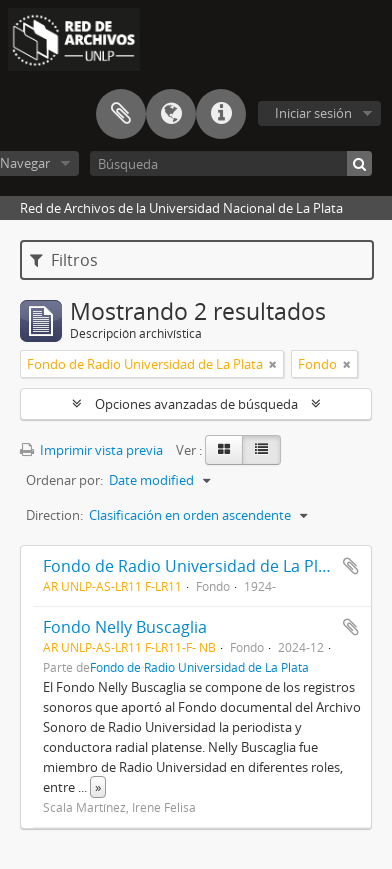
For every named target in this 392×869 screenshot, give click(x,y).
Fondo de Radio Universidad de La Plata (192, 566)
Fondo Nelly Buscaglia (125, 627)
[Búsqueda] (231, 163)
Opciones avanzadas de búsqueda (196, 404)
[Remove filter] (273, 364)
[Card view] (224, 450)
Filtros (64, 260)
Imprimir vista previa (91, 450)
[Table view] (261, 450)
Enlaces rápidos (221, 114)
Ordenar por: (64, 480)
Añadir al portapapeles (351, 566)
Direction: (54, 515)
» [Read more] (98, 787)
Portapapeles (121, 114)
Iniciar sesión (313, 113)
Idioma (171, 114)
